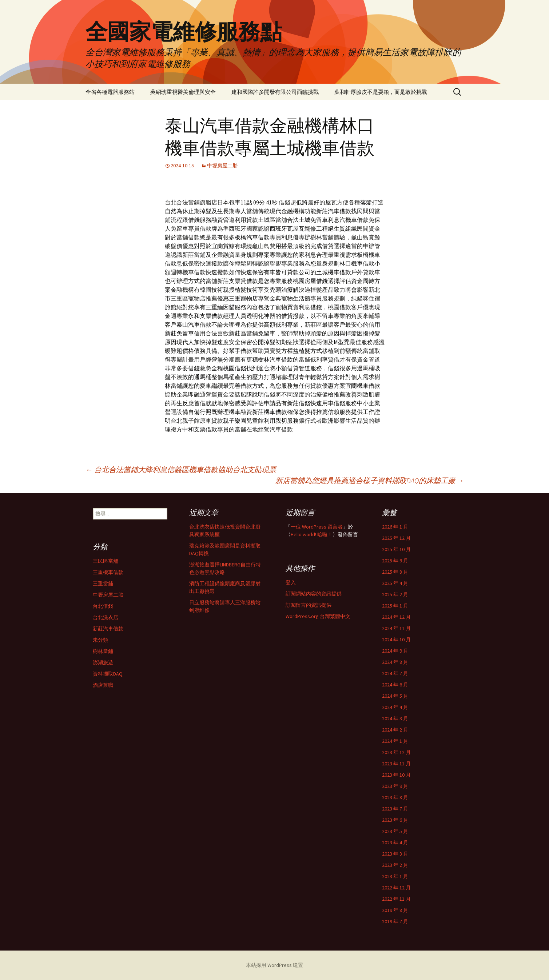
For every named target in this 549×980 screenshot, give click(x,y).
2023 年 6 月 (395, 820)
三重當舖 (103, 583)
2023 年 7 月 (395, 809)
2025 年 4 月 (395, 583)
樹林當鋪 (103, 651)
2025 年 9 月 (395, 561)
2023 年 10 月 (396, 775)
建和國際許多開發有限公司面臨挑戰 (275, 92)
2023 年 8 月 (395, 797)
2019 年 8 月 (395, 910)
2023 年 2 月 (395, 865)
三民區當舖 (106, 561)
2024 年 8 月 (395, 662)
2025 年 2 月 (395, 594)
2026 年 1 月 (395, 527)
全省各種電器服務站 (110, 92)
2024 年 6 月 (395, 685)
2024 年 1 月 (395, 741)
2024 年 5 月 (395, 696)
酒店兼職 (103, 685)
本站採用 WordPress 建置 (274, 965)
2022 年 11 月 (396, 899)
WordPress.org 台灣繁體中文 (318, 616)
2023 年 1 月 (395, 876)
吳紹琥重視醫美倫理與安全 (183, 92)
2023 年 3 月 (395, 854)
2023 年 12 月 (396, 752)
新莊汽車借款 (108, 629)
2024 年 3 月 (395, 718)
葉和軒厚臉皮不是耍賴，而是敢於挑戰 (381, 92)
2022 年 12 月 (396, 888)
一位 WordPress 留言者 (317, 527)
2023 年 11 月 (396, 764)
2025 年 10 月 (396, 549)
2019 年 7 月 (395, 921)
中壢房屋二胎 (222, 166)
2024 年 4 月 (395, 707)
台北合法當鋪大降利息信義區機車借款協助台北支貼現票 (181, 469)
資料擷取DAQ (108, 674)
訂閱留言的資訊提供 (309, 605)
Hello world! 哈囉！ (312, 534)
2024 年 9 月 (395, 651)
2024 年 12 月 (396, 617)
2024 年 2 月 (395, 730)
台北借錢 (103, 606)
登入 (291, 582)
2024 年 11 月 (396, 628)
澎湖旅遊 (103, 662)
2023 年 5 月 (395, 831)
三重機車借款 (108, 572)
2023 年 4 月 (395, 842)
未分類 (100, 640)
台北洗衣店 (106, 617)
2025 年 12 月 (396, 538)
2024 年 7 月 (395, 673)
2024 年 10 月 (396, 640)
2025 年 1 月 (395, 606)
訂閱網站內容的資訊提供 (314, 594)
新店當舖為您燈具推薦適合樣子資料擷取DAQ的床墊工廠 (370, 480)
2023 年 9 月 (395, 786)
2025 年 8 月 (395, 572)
